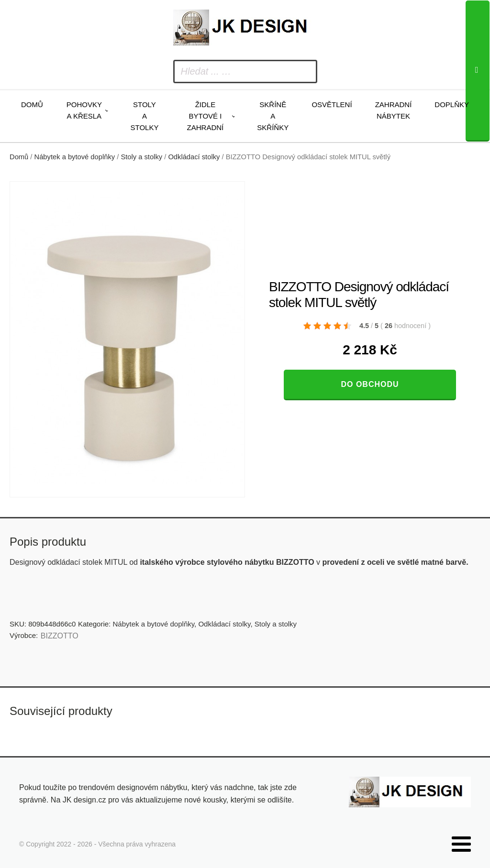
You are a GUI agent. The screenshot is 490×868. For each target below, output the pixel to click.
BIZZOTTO (60, 636)
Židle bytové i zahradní (206, 116)
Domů (32, 104)
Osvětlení (332, 104)
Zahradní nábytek (394, 110)
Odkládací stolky (194, 157)
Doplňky (452, 104)
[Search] (478, 71)
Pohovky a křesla (84, 110)
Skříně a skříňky (273, 116)
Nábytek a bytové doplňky (75, 157)
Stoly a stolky (145, 116)
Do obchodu (370, 384)
